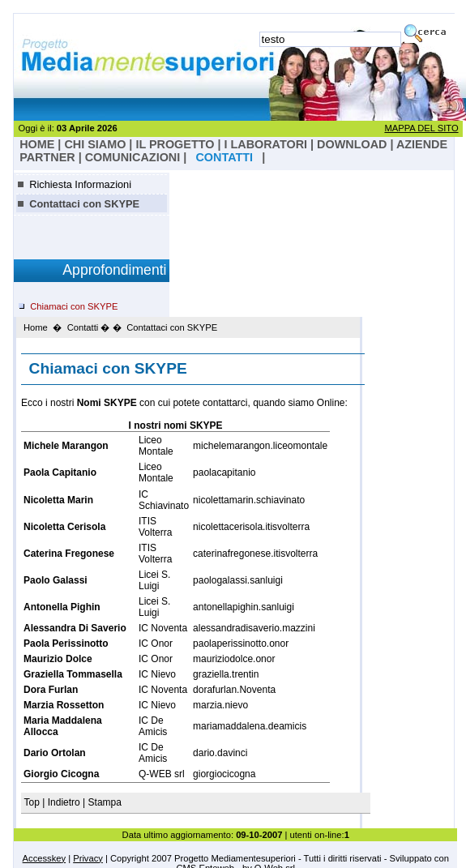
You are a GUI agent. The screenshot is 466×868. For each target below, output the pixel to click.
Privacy (88, 858)
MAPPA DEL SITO (421, 128)
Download (352, 144)
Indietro (64, 802)
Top (34, 802)
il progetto (175, 144)
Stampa (105, 802)
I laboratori (265, 144)
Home (36, 327)
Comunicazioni (133, 157)
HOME (37, 144)
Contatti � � (94, 327)
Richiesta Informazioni (80, 184)
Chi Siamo (95, 144)
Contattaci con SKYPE (84, 204)
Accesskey (44, 858)
